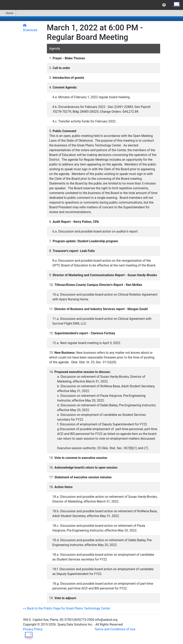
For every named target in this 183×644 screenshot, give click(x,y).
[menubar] (91, 5)
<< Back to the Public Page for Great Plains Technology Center (67, 608)
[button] (164, 5)
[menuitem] (164, 5)
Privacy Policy (33, 629)
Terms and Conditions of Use (115, 629)
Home (8, 13)
